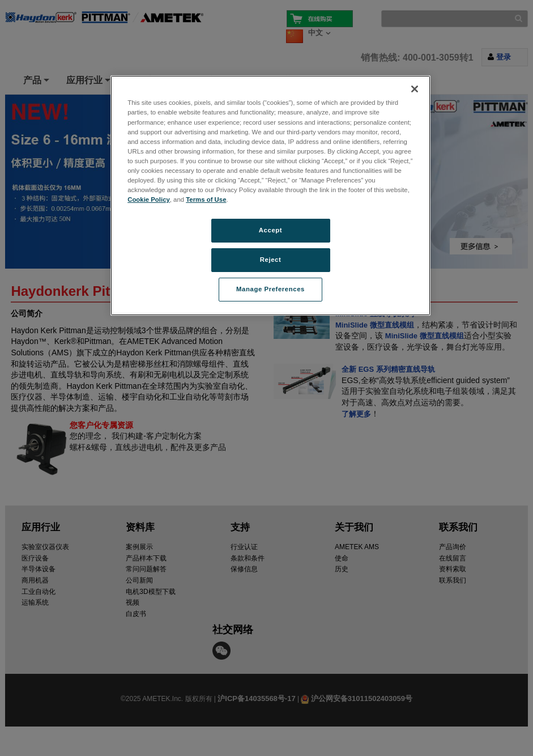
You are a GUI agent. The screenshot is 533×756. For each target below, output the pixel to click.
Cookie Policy (149, 199)
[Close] (415, 89)
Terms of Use (206, 199)
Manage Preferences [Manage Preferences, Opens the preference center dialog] (270, 289)
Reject (271, 260)
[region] (270, 195)
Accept (270, 230)
